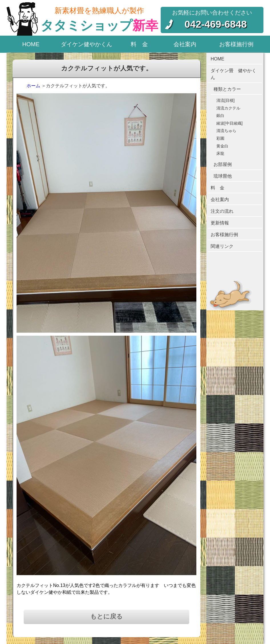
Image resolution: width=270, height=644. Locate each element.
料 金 (139, 44)
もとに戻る (106, 616)
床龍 (220, 153)
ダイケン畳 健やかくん (233, 74)
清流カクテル (228, 108)
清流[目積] (225, 100)
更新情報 (220, 223)
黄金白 (222, 146)
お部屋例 (223, 164)
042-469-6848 (216, 24)
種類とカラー (227, 89)
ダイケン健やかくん (86, 44)
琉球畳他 (223, 176)
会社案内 (185, 44)
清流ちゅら (226, 131)
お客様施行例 (236, 44)
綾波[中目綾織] (229, 123)
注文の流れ (222, 211)
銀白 (220, 116)
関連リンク (222, 246)
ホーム (33, 86)
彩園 (220, 138)
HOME (31, 44)
